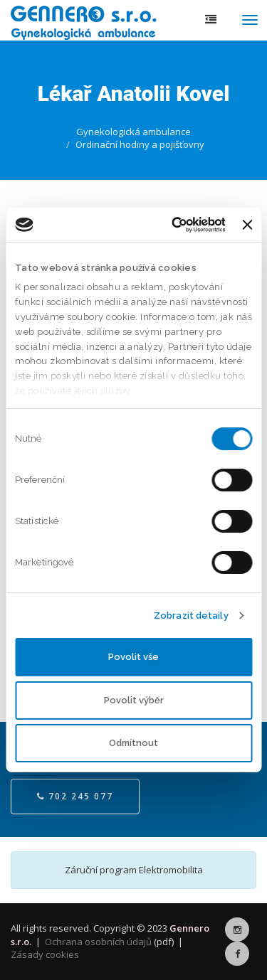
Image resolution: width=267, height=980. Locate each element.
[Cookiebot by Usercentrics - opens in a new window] (169, 225)
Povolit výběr (134, 700)
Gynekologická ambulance (133, 132)
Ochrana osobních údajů (98, 942)
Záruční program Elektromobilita (134, 870)
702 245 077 (75, 796)
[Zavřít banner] (247, 225)
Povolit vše (133, 657)
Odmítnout (133, 743)
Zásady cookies (45, 954)
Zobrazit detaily (191, 616)
